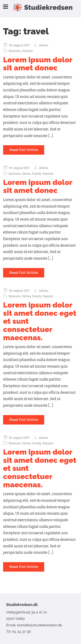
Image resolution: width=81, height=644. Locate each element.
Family (37, 174)
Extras (27, 174)
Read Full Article (24, 150)
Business (15, 51)
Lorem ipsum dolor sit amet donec (38, 64)
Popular (28, 51)
